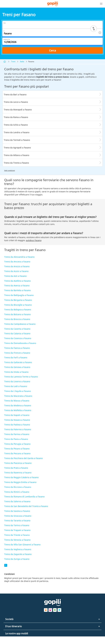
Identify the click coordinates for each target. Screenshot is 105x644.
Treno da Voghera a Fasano (18, 549)
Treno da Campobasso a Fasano (20, 324)
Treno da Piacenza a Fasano (18, 463)
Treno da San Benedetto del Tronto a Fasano (26, 506)
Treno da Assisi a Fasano (16, 271)
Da (5, 23)
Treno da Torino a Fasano (17, 525)
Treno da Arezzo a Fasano (17, 266)
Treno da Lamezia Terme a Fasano (21, 377)
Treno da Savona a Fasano (17, 511)
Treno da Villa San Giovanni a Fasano (22, 544)
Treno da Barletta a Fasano (17, 290)
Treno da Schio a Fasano (16, 125)
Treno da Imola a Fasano (16, 372)
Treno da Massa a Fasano (17, 401)
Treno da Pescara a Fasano (17, 453)
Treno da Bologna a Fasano (18, 309)
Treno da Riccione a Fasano (18, 487)
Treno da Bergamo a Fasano (18, 300)
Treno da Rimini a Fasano (17, 492)
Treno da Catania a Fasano (17, 333)
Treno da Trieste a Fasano (17, 535)
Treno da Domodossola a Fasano (20, 343)
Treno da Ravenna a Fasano (18, 473)
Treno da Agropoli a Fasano (17, 148)
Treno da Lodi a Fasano (16, 386)
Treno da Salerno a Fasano (17, 501)
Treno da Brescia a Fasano (17, 319)
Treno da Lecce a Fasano (16, 102)
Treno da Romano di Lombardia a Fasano (24, 497)
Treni (13, 61)
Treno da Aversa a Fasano (17, 286)
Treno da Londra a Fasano (17, 132)
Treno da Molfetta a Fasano (18, 410)
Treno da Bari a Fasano (15, 95)
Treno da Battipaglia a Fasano (19, 295)
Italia (22, 61)
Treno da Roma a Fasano (16, 117)
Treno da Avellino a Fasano (17, 281)
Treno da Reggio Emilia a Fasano (20, 482)
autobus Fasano (34, 240)
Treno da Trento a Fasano (16, 163)
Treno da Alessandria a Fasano (19, 257)
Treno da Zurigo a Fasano (17, 559)
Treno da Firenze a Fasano (17, 353)
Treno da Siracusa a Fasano (18, 516)
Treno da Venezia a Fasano (17, 540)
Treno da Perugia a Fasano (17, 444)
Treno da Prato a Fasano (16, 468)
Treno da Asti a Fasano (15, 276)
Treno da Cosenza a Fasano (18, 338)
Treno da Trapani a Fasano (17, 530)
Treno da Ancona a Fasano (17, 262)
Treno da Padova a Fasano (17, 425)
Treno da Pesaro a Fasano (17, 449)
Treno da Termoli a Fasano (17, 140)
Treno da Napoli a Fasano (17, 415)
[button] (101, 4)
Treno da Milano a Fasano (16, 155)
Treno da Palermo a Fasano (18, 429)
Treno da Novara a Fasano (17, 420)
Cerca (52, 50)
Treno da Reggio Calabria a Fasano (21, 477)
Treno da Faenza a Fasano (17, 348)
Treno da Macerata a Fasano (18, 396)
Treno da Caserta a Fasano (17, 329)
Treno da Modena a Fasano (18, 405)
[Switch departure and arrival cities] (94, 29)
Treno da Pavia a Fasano (16, 439)
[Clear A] (100, 33)
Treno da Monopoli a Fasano (18, 110)
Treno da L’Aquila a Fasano (17, 391)
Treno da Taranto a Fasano (17, 521)
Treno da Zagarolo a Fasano (18, 554)
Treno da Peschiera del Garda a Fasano (23, 458)
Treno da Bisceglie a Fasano (18, 305)
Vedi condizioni (10, 170)
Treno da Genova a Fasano (17, 367)
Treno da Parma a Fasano (17, 434)
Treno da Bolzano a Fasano (17, 314)
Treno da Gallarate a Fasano (18, 362)
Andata (7, 39)
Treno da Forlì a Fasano (16, 357)
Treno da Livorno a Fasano (17, 381)
